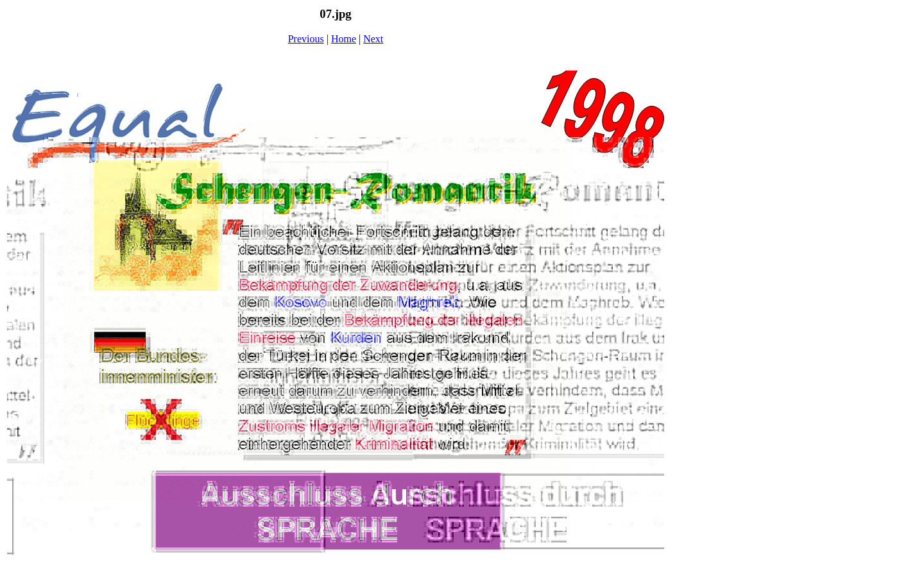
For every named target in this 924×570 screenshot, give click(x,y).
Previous (306, 39)
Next (373, 39)
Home (344, 39)
